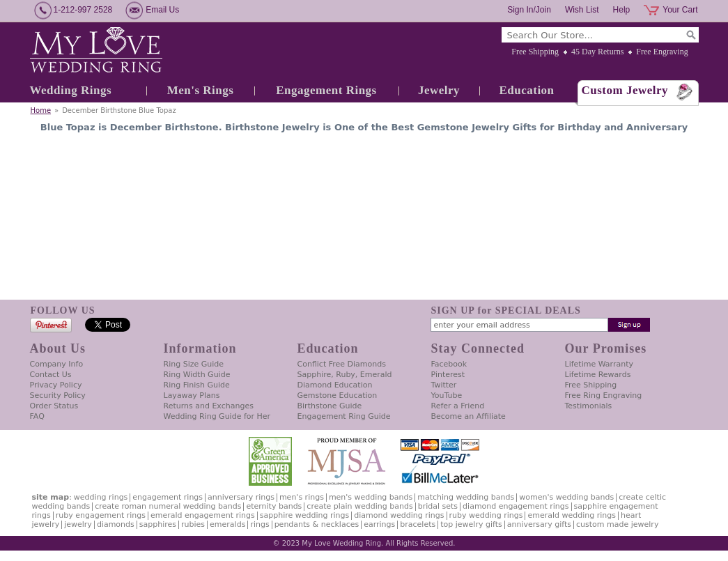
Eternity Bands (274, 506)
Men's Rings (201, 90)
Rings (260, 524)
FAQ (37, 416)
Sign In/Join (529, 10)
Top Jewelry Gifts (471, 524)
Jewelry (439, 90)
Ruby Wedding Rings (486, 515)
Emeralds (227, 524)
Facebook (449, 364)
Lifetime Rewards (598, 375)
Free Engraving (662, 52)
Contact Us (51, 375)
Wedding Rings (71, 90)
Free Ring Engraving (604, 395)
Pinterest (448, 375)
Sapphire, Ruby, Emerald (345, 375)
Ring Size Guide (194, 364)
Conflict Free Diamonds (342, 364)
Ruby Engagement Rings (101, 515)
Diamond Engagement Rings (516, 506)
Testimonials (589, 406)
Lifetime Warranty (599, 364)
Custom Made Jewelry (617, 524)
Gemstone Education (338, 395)
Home (41, 110)
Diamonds (116, 524)
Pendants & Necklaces (317, 524)
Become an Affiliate (468, 416)
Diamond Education (335, 385)
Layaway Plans (192, 395)
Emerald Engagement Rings (203, 515)
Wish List (582, 10)
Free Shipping (535, 52)
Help (622, 10)
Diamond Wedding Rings (399, 515)
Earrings (379, 524)
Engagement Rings (326, 90)
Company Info (57, 364)
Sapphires (158, 524)
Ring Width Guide (197, 375)
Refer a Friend (458, 406)
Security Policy (58, 395)
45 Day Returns (597, 52)
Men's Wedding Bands (371, 497)
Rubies (193, 524)
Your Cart (680, 10)
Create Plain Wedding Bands (359, 506)
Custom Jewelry (625, 90)
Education (526, 90)
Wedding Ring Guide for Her (217, 416)
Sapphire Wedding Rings (305, 515)
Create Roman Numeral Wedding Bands (168, 506)
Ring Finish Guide (197, 385)
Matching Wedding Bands (466, 497)
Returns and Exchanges (209, 406)
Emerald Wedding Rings (572, 515)
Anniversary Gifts (539, 524)
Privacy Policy (56, 385)
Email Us (162, 10)
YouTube (447, 395)
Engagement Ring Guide (344, 416)
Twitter (444, 385)
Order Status (54, 406)
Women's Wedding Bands (566, 497)
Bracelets (418, 524)
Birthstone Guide (330, 406)
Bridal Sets (438, 506)
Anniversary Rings (241, 497)
